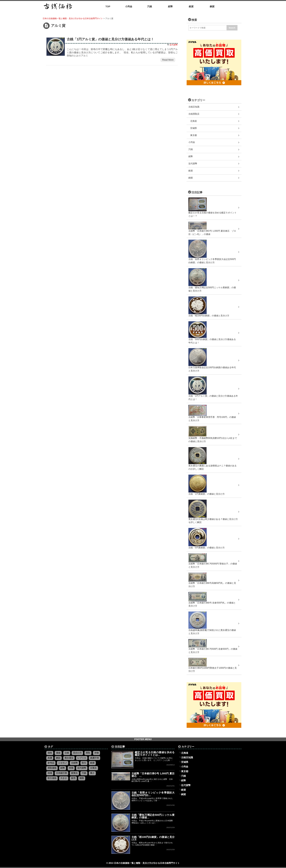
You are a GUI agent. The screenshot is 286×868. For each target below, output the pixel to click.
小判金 (192, 142)
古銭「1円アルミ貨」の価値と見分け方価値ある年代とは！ (110, 39)
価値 (58, 753)
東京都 (194, 135)
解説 (58, 758)
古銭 (67, 753)
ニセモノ (63, 763)
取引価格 (52, 778)
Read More (168, 60)
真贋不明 (94, 758)
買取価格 (52, 768)
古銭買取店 (194, 114)
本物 (96, 753)
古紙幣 (74, 763)
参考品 (51, 763)
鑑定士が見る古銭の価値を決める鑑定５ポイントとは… (155, 754)
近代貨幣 (174, 45)
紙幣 (191, 156)
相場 (50, 773)
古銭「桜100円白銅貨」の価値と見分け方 (153, 838)
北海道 (194, 121)
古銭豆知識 (194, 107)
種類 (82, 778)
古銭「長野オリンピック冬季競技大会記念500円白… (153, 794)
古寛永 (93, 768)
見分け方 (77, 753)
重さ (92, 773)
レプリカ (82, 758)
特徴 (71, 768)
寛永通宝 (69, 758)
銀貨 (191, 171)
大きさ (64, 778)
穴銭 (191, 149)
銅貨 (191, 178)
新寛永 (74, 773)
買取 (88, 753)
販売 (73, 778)
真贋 (50, 758)
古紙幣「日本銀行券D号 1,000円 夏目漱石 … (153, 775)
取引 (84, 763)
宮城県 (194, 128)
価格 (50, 753)
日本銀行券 (61, 773)
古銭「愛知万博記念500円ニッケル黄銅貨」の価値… (153, 816)
